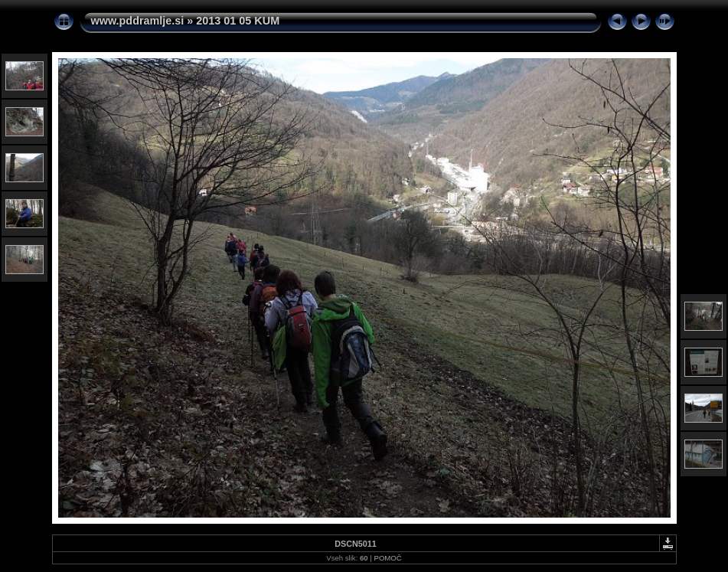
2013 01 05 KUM (238, 21)
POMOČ (387, 558)
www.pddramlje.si (138, 21)
